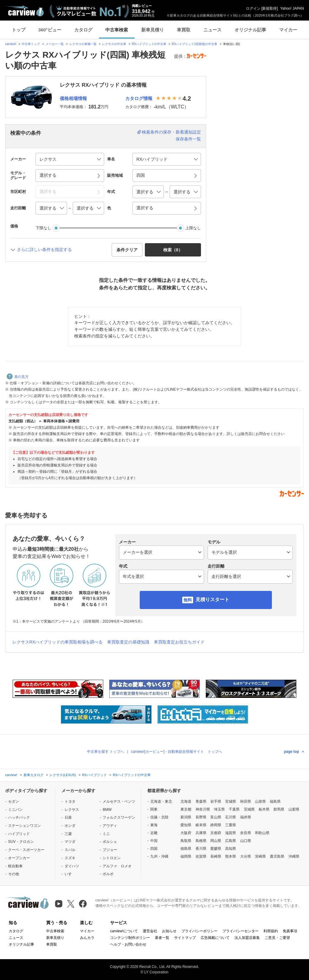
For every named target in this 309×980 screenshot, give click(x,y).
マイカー (288, 30)
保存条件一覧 (188, 139)
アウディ (110, 826)
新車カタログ (33, 775)
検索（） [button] (173, 250)
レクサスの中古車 (114, 44)
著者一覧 (162, 938)
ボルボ (108, 874)
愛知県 (186, 825)
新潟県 (186, 817)
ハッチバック (19, 817)
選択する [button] (48, 175)
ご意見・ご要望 (277, 938)
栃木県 (264, 809)
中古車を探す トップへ (105, 752)
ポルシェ (110, 842)
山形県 (260, 801)
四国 (154, 849)
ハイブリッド (19, 834)
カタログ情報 (139, 98)
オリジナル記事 (250, 30)
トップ (19, 30)
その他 (14, 874)
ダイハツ (72, 866)
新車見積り (153, 30)
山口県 (246, 841)
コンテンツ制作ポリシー (130, 938)
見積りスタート (212, 600)
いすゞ (70, 874)
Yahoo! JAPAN (292, 8)
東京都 (186, 809)
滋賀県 (231, 833)
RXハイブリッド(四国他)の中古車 (194, 44)
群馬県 (279, 809)
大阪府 (186, 833)
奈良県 (246, 833)
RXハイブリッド (94, 775)
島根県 (201, 841)
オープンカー (19, 858)
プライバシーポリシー (199, 931)
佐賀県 (201, 856)
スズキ (70, 858)
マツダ (70, 842)
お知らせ (169, 931)
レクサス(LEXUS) (63, 775)
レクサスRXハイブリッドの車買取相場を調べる (57, 642)
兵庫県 (201, 833)
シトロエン (112, 858)
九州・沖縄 (159, 856)
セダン (14, 801)
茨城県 (249, 809)
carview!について (124, 931)
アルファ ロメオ (117, 866)
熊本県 (231, 856)
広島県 (231, 841)
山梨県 (294, 809)
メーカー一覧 (55, 44)
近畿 (154, 833)
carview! (11, 44)
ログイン (253, 8)
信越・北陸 (159, 817)
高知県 (231, 849)
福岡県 (186, 856)
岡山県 (216, 841)
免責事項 (290, 931)
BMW (107, 810)
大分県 (246, 856)
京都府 (216, 833)
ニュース (212, 30)
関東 (154, 809)
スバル (70, 850)
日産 (68, 817)
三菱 (68, 834)
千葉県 (234, 809)
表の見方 (18, 377)
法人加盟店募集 (247, 938)
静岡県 (216, 825)
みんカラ (87, 938)
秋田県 (246, 801)
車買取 (184, 30)
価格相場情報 (73, 98)
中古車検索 (117, 30)
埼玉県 (219, 809)
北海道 (186, 801)
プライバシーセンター (241, 931)
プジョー (110, 850)
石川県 (231, 817)
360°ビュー (50, 30)
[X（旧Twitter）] (71, 904)
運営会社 (150, 931)
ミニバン (15, 810)
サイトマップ (185, 938)
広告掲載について (215, 938)
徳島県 (186, 849)
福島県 (275, 801)
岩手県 (216, 801)
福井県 (246, 817)
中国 (154, 841)
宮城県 (231, 801)
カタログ (83, 30)
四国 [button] (141, 175)
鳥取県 (186, 841)
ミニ (106, 834)
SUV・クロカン (21, 842)
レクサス (72, 810)
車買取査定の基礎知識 (128, 642)
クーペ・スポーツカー (26, 850)
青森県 (201, 801)
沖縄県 (294, 856)
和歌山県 (262, 833)
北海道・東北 (161, 801)
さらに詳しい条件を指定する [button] (44, 250)
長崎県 (216, 856)
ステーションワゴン (24, 826)
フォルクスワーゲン (119, 817)
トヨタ (70, 801)
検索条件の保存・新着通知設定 (171, 132)
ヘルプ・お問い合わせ (128, 944)
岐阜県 (201, 825)
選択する (145, 208)
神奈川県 (203, 809)
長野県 (201, 817)
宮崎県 (260, 856)
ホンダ (70, 826)
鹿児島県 (277, 856)
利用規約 (271, 931)
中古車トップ (31, 44)
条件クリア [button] (127, 250)
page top (291, 752)
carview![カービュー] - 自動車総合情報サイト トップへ (177, 752)
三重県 (231, 825)
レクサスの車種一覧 (83, 44)
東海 (154, 825)
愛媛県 (216, 849)
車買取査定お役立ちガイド (179, 642)
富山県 (216, 817)
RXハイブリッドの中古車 (149, 44)
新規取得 (269, 8)
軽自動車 (15, 866)
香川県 (201, 849)
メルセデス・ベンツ (119, 801)
